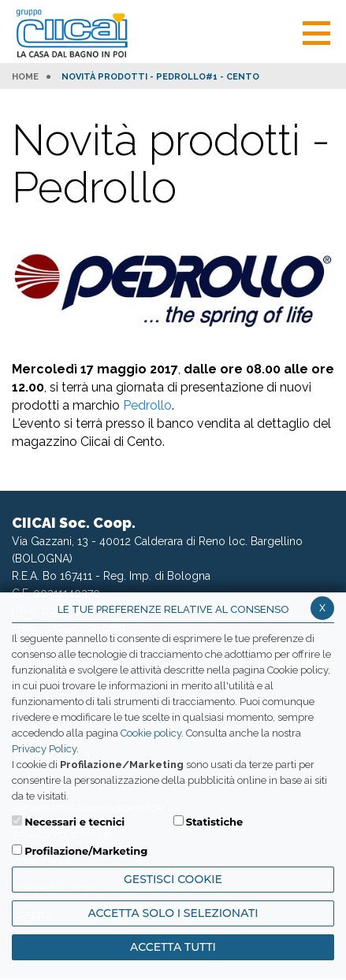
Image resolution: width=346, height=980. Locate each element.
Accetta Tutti (173, 947)
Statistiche (215, 822)
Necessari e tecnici (74, 822)
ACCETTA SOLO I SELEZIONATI (173, 913)
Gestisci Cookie (173, 879)
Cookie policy (151, 733)
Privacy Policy (44, 749)
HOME (25, 77)
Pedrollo (147, 405)
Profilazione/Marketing (86, 851)
